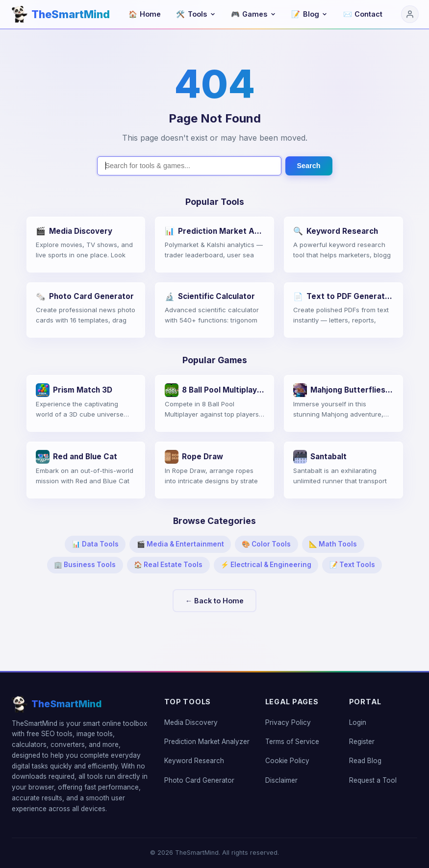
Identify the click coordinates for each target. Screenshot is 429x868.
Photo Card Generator (199, 780)
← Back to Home (214, 601)
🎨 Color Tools (266, 544)
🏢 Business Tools (85, 565)
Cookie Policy (287, 761)
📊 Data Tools (95, 544)
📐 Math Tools (333, 544)
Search (309, 166)
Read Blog (365, 761)
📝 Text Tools (352, 565)
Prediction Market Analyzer (207, 742)
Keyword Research (194, 761)
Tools (196, 14)
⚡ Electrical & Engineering (266, 565)
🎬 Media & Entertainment (180, 544)
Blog (309, 14)
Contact (363, 14)
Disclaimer (281, 780)
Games (253, 14)
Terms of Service (292, 742)
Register (362, 742)
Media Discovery (191, 722)
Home (145, 14)
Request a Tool (373, 780)
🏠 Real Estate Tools (168, 565)
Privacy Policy (288, 722)
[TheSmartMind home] (61, 14)
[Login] (410, 14)
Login (358, 722)
